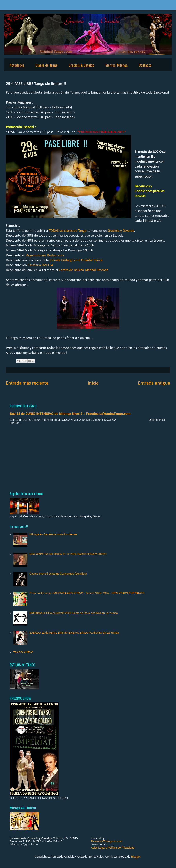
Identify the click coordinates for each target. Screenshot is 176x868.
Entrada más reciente (27, 383)
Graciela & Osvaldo (81, 65)
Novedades (17, 65)
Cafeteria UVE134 (40, 265)
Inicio (93, 383)
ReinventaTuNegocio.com (107, 841)
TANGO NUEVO (23, 652)
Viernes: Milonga (116, 65)
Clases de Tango (46, 65)
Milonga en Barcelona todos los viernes (53, 534)
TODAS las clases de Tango (68, 231)
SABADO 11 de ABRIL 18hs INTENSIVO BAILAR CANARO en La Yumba (74, 633)
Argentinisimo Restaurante (45, 256)
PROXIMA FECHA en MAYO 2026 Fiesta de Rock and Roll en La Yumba (74, 613)
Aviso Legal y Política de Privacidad (113, 848)
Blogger (136, 857)
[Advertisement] (88, 458)
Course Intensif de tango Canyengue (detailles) (58, 574)
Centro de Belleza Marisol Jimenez (83, 270)
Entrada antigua (154, 383)
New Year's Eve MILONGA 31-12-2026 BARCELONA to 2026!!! (68, 554)
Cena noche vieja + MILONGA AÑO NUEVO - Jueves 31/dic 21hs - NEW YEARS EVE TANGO (87, 593)
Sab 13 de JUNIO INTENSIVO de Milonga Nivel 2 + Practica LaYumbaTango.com (70, 414)
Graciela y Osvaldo (121, 231)
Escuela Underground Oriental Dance (76, 260)
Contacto (145, 65)
